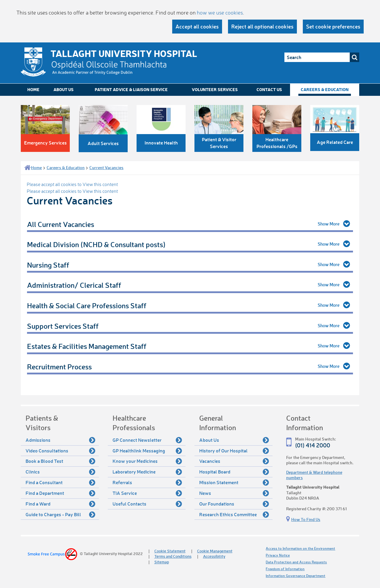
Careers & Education (325, 89)
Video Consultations (60, 451)
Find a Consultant (60, 482)
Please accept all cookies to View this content (72, 184)
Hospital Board (234, 472)
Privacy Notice (278, 555)
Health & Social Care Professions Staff (87, 305)
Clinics (60, 472)
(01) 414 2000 (313, 445)
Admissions (60, 440)
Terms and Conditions (173, 556)
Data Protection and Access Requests (296, 562)
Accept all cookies (197, 26)
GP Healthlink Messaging (147, 451)
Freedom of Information (285, 569)
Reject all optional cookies (262, 26)
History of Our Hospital (234, 451)
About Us (64, 89)
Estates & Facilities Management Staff (87, 346)
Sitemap (162, 562)
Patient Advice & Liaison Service (131, 89)
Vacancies (234, 461)
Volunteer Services (215, 89)
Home (33, 89)
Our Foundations (234, 504)
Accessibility (214, 556)
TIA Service (147, 493)
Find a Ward (60, 504)
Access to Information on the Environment (300, 548)
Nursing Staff (48, 265)
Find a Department (60, 493)
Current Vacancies (106, 167)
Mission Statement (234, 482)
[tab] (190, 225)
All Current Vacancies (61, 224)
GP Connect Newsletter (147, 440)
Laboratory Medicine (147, 472)
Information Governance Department (296, 576)
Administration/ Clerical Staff (74, 285)
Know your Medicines (147, 461)
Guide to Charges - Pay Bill (60, 514)
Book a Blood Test (60, 461)
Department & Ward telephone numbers (314, 475)
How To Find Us (306, 519)
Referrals (147, 482)
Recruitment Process (59, 367)
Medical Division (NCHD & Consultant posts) (96, 244)
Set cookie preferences (333, 26)
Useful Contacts (147, 504)
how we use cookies (220, 12)
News (234, 493)
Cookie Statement (170, 551)
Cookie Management (215, 551)
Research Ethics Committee (234, 514)
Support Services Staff (63, 326)
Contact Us (269, 89)
